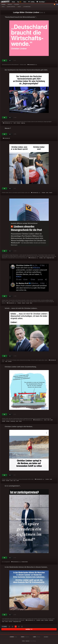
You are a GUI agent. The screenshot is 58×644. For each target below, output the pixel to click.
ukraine (24, 303)
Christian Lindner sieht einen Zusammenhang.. (21, 367)
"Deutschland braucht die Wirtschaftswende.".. (21, 17)
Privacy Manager (33, 641)
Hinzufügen (41, 2)
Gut (5, 61)
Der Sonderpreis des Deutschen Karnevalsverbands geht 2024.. (26, 70)
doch (49, 420)
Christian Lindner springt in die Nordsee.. (19, 427)
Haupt (13, 2)
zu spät (28, 303)
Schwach (10, 61)
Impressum (27, 641)
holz (6, 362)
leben (31, 303)
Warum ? (8, 128)
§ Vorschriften (17, 4)
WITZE (3, 7)
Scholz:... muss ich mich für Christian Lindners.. (21, 308)
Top (19, 2)
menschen (51, 620)
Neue (25, 2)
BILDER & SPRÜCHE (11, 7)
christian (18, 123)
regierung (23, 123)
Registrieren (10, 4)
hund (3, 622)
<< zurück (4, 627)
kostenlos (39, 620)
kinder (20, 421)
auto (15, 481)
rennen (4, 481)
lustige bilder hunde (50, 258)
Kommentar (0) (31, 65)
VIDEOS (19, 7)
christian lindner (25, 562)
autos (12, 481)
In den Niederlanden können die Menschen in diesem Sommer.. (26, 567)
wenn (47, 193)
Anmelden (3, 4)
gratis (43, 620)
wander (4, 421)
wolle (52, 420)
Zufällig (31, 2)
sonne (7, 622)
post (45, 258)
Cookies (23, 641)
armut (45, 420)
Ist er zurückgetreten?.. (13, 486)
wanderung (13, 421)
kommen (11, 622)
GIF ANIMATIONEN (27, 7)
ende (51, 479)
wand (17, 421)
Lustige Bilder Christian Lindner (26, 12)
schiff (18, 481)
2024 (15, 123)
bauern (51, 193)
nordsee (47, 479)
